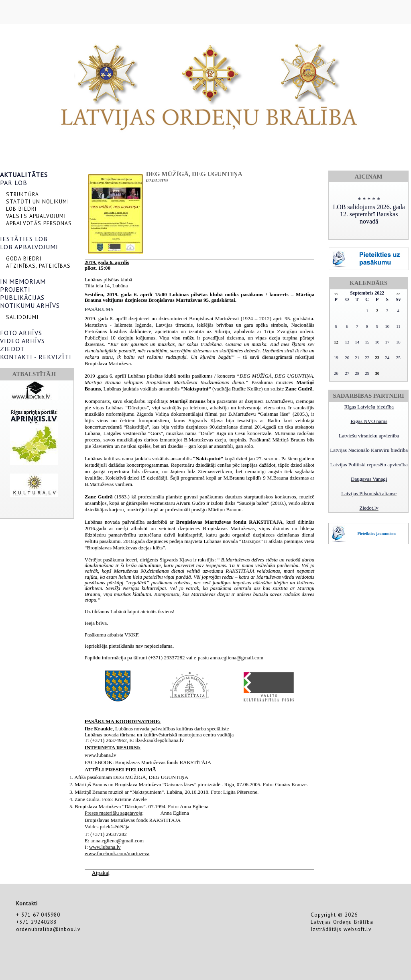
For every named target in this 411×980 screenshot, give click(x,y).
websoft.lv (357, 929)
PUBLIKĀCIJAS (22, 297)
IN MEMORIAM (23, 281)
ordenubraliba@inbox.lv (48, 929)
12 (336, 342)
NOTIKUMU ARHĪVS (30, 305)
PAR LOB (14, 183)
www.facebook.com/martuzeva (117, 853)
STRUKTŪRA (22, 194)
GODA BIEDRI (24, 258)
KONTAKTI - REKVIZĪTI (36, 357)
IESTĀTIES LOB (24, 239)
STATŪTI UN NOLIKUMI (38, 201)
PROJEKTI (15, 289)
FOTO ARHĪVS (21, 333)
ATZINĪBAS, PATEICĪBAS (38, 266)
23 (377, 358)
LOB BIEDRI (21, 209)
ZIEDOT (12, 349)
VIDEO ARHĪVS (22, 341)
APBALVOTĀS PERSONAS (39, 223)
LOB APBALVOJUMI (29, 247)
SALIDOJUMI (22, 317)
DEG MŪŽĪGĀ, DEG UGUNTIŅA (194, 174)
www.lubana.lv (105, 847)
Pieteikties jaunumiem (377, 534)
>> (398, 294)
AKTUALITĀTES (24, 175)
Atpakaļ (101, 873)
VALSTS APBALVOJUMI (36, 216)
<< (336, 294)
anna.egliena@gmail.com (117, 841)
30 (377, 373)
